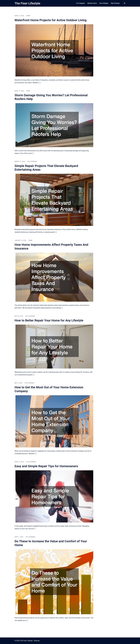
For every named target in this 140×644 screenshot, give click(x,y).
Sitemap (37, 641)
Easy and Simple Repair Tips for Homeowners (46, 466)
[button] (125, 3)
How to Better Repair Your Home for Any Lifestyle (49, 320)
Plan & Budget (104, 3)
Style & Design (115, 3)
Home (28, 16)
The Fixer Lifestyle (27, 3)
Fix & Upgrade (81, 3)
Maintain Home (92, 3)
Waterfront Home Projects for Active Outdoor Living (51, 20)
